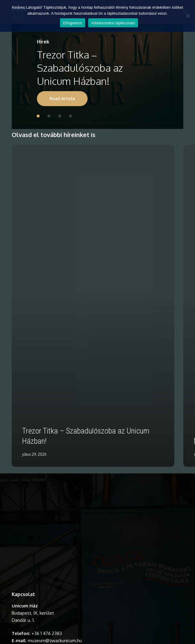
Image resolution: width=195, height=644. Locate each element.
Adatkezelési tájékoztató (113, 23)
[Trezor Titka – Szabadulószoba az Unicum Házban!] (93, 306)
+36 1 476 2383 (47, 633)
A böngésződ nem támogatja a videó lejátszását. (97, 533)
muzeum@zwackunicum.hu (55, 641)
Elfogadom (73, 23)
